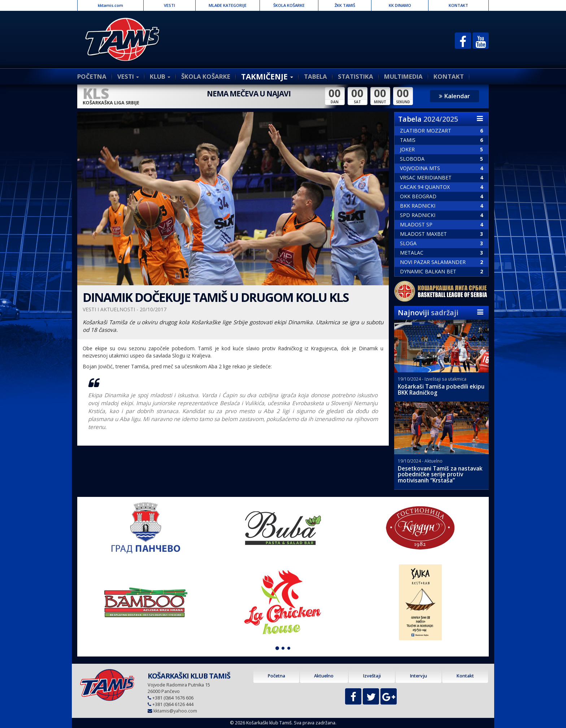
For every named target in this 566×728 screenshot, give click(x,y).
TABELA (315, 76)
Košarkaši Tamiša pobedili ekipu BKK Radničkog (441, 390)
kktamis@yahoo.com (175, 711)
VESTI (169, 5)
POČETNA (92, 76)
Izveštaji (372, 676)
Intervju (418, 676)
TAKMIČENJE (267, 77)
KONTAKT (458, 5)
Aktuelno (324, 676)
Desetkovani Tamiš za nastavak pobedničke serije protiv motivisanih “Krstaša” (440, 475)
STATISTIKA (356, 76)
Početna (276, 676)
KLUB (160, 76)
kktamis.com (110, 5)
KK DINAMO (400, 5)
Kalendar (454, 96)
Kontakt (465, 676)
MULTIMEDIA (403, 76)
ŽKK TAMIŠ (345, 5)
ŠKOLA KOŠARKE (289, 5)
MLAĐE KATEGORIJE (228, 5)
